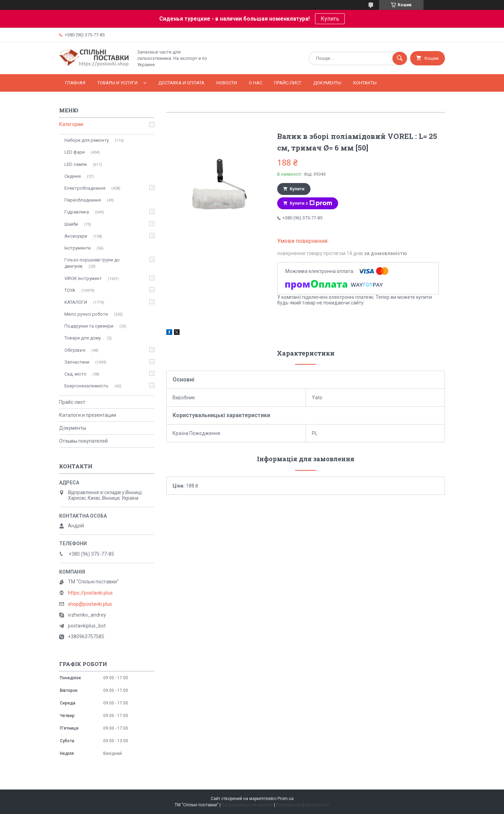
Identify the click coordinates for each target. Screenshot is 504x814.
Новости (227, 83)
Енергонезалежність (86, 386)
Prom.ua (286, 799)
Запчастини (77, 362)
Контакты (365, 83)
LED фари (75, 152)
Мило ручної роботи (86, 314)
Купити (297, 189)
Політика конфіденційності (303, 805)
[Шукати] (400, 58)
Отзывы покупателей (83, 441)
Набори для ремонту (87, 140)
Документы (327, 83)
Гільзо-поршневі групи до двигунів (92, 263)
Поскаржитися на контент (247, 805)
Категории (71, 124)
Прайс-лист (288, 83)
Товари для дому (83, 338)
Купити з (311, 203)
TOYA (70, 290)
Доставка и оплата (181, 83)
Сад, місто (75, 374)
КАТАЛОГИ (76, 302)
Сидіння (73, 176)
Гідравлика (77, 212)
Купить (330, 19)
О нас (255, 83)
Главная (75, 83)
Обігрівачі (75, 350)
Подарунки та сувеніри (89, 326)
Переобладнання (83, 200)
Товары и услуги (117, 83)
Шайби (71, 224)
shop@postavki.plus (90, 604)
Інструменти (78, 248)
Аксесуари (76, 236)
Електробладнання (85, 188)
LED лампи (76, 164)
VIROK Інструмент (83, 278)
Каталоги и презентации (88, 415)
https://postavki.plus (90, 593)
